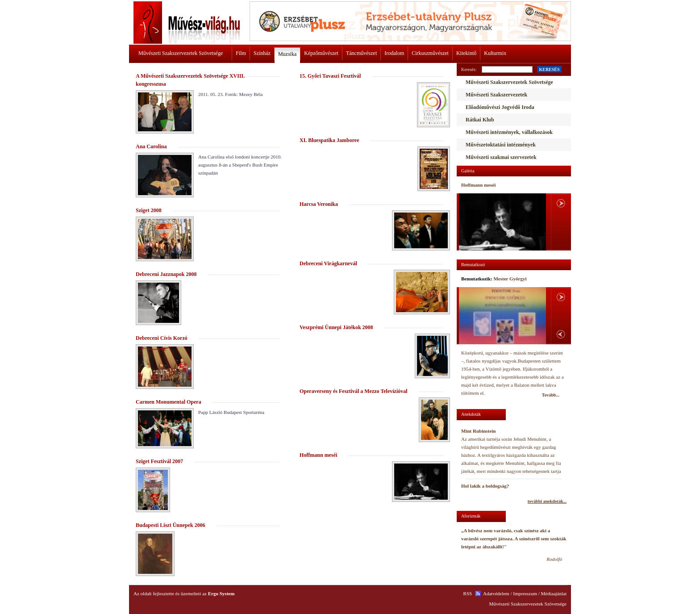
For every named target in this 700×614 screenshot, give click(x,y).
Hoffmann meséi (318, 455)
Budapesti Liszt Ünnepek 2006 (171, 525)
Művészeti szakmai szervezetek (501, 157)
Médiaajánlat (554, 593)
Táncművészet (361, 53)
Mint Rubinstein (478, 431)
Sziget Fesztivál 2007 (159, 461)
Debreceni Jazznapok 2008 (166, 274)
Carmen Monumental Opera (169, 402)
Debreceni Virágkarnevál (328, 263)
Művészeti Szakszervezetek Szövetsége (181, 53)
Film (241, 53)
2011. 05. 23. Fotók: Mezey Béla (230, 94)
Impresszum (525, 593)
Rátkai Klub (480, 120)
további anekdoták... (547, 501)
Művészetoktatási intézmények (501, 145)
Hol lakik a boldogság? (485, 486)
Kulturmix (495, 53)
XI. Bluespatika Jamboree (329, 140)
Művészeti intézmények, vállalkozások (509, 132)
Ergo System (221, 593)
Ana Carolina (151, 146)
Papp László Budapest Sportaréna (231, 412)
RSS (468, 593)
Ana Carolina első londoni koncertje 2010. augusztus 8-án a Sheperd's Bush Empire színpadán (240, 165)
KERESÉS (549, 69)
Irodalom (394, 53)
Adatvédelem (496, 593)
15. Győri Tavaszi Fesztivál (330, 76)
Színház (262, 53)
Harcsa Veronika (319, 204)
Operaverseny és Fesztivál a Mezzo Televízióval (354, 391)
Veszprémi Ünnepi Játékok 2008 (336, 327)
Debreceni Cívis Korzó (162, 338)
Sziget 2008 (149, 210)
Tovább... (551, 395)
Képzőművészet (321, 53)
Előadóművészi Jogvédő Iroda (500, 107)
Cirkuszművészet (430, 53)
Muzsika (287, 54)
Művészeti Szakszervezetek (496, 95)
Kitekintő (466, 53)
